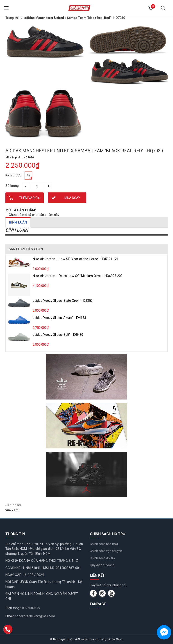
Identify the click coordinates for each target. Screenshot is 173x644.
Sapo (119, 639)
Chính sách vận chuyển (106, 551)
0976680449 (31, 608)
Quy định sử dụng (102, 565)
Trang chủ (13, 18)
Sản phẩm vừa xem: (13, 508)
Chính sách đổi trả (102, 558)
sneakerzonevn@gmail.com (35, 616)
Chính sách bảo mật (104, 544)
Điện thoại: (13, 608)
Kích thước (13, 175)
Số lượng (12, 186)
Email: (10, 616)
